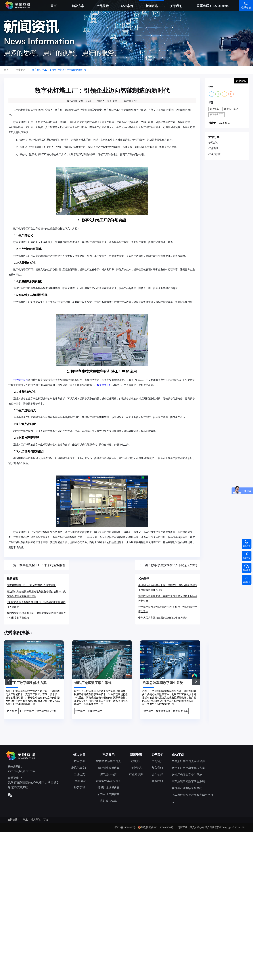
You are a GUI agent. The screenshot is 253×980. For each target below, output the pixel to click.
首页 (54, 6)
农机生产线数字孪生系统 (187, 788)
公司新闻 (213, 143)
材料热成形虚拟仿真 (108, 761)
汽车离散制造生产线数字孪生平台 (192, 795)
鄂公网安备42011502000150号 (157, 827)
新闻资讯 (152, 6)
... (173, 802)
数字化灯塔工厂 (232, 109)
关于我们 (176, 6)
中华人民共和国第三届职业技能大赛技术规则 (163, 618)
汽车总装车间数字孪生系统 (188, 781)
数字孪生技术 (21, 380)
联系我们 (157, 781)
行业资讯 (213, 148)
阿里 (25, 820)
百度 (46, 820)
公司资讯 (136, 761)
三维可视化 (79, 781)
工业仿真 (79, 774)
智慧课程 (79, 788)
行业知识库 (215, 154)
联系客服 (246, 8)
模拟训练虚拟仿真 (108, 788)
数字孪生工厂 (104, 385)
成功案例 (127, 6)
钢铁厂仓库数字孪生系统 (187, 775)
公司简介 (157, 761)
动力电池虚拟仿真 (108, 794)
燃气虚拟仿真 (108, 774)
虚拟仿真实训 (79, 768)
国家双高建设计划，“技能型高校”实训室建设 (31, 585)
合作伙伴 (157, 774)
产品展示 (103, 6)
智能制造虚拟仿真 (108, 768)
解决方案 (78, 6)
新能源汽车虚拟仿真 (108, 781)
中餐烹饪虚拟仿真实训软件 (188, 761)
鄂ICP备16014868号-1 (126, 827)
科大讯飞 (36, 820)
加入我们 (157, 768)
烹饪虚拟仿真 (108, 801)
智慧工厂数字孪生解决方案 (188, 768)
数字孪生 (214, 109)
